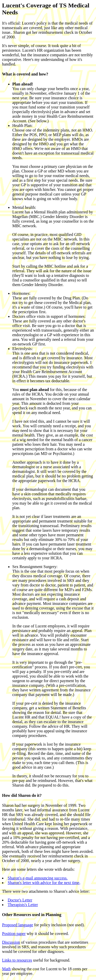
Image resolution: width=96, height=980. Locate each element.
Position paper (14, 934)
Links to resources (17, 960)
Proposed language (18, 925)
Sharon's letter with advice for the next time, (44, 883)
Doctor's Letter (20, 900)
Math (6, 969)
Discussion (11, 942)
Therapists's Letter (23, 905)
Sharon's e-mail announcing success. (38, 878)
